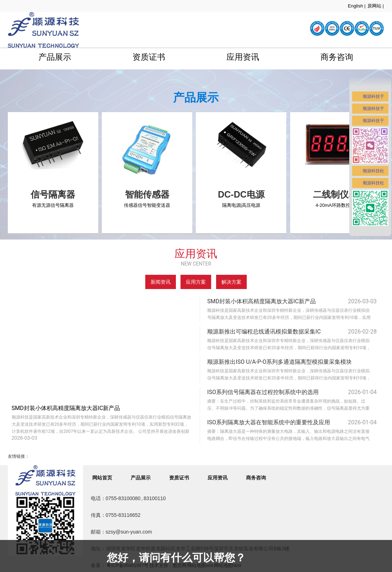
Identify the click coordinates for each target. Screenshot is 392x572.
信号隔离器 (53, 194)
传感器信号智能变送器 (147, 205)
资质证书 (149, 57)
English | (357, 6)
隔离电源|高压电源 (241, 205)
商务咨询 (337, 57)
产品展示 (55, 57)
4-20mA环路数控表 (335, 205)
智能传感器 (147, 194)
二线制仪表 (335, 194)
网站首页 (102, 478)
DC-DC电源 (241, 194)
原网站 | (376, 6)
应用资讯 (243, 57)
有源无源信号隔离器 (53, 205)
